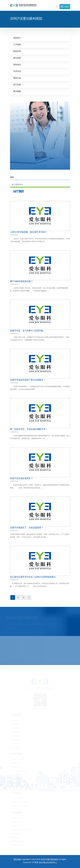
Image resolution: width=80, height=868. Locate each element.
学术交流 (17, 71)
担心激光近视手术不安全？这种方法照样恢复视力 (33, 577)
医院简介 (17, 38)
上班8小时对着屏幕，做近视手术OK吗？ (29, 232)
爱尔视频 (17, 91)
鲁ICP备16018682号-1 (48, 862)
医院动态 (17, 65)
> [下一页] (29, 597)
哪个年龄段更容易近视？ (21, 281)
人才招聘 (17, 45)
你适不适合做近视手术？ (21, 478)
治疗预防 (18, 191)
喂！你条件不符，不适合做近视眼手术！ (29, 429)
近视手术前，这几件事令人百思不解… (28, 331)
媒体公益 (17, 78)
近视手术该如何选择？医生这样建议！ (28, 380)
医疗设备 (17, 85)
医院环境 (17, 51)
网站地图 (17, 859)
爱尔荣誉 (17, 58)
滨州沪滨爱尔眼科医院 (49, 859)
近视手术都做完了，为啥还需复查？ (27, 528)
